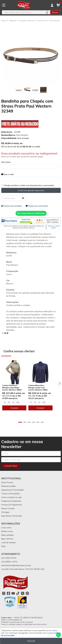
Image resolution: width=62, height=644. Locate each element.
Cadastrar (11, 465)
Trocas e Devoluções (11, 493)
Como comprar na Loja (11, 497)
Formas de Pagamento (12, 504)
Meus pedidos (8, 534)
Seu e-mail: (8, 174)
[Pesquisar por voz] (47, 12)
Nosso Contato (8, 508)
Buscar (55, 12)
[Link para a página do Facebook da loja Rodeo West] (8, 593)
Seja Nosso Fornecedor (12, 515)
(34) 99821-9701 (9, 561)
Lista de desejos (9, 542)
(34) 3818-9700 (9, 557)
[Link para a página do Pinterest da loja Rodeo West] (27, 593)
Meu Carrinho (7, 538)
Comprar (16, 411)
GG (18, 406)
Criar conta (6, 527)
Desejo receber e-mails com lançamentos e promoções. (29, 185)
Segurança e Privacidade (12, 489)
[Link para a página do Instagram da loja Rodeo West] (4, 593)
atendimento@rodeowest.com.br (16, 565)
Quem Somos (7, 482)
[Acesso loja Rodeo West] (52, 5)
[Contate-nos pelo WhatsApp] (58, 635)
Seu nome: (6, 162)
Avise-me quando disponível (31, 190)
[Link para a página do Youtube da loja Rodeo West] (13, 593)
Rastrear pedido (8, 486)
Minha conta (7, 531)
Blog (3, 546)
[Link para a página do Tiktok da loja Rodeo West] (18, 593)
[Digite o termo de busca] (23, 12)
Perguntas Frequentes (11, 500)
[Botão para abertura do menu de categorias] (4, 5)
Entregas (5, 512)
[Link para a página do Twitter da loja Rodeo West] (23, 593)
